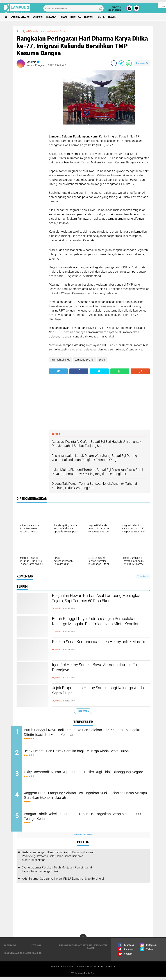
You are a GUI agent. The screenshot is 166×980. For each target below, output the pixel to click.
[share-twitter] (121, 63)
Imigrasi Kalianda (30, 31)
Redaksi (52, 970)
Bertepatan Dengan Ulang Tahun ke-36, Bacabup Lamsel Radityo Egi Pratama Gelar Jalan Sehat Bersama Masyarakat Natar (58, 859)
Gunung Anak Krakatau (17, 956)
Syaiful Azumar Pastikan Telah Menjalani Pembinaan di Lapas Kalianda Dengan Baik (57, 873)
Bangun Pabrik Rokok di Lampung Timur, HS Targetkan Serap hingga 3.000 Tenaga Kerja (88, 820)
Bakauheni (10, 949)
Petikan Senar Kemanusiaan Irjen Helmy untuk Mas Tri (99, 645)
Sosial (67, 31)
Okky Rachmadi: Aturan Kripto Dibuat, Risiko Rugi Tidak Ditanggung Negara (87, 776)
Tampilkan (143, 576)
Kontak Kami (66, 970)
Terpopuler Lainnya (83, 838)
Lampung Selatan (22, 17)
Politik (113, 17)
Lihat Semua (83, 711)
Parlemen (57, 17)
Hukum (71, 17)
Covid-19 (36, 949)
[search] (74, 8)
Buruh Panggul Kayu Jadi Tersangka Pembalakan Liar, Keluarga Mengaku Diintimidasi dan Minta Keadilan (89, 625)
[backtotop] (83, 941)
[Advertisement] (31, 125)
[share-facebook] (114, 63)
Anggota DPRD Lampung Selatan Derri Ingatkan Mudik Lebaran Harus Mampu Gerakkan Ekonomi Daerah (83, 798)
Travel (126, 17)
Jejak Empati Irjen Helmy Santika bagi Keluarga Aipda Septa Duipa (100, 691)
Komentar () (142, 63)
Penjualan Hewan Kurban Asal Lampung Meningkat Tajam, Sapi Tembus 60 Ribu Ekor (97, 599)
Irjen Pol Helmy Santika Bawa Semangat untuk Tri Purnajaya (99, 668)
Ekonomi (100, 17)
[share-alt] (58, 371)
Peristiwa (85, 17)
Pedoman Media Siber (88, 970)
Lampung (42, 17)
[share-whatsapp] (129, 63)
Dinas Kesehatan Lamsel (97, 950)
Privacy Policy (110, 970)
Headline (37, 956)
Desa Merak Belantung (73, 949)
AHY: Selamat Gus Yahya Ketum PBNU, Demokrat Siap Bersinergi (63, 882)
